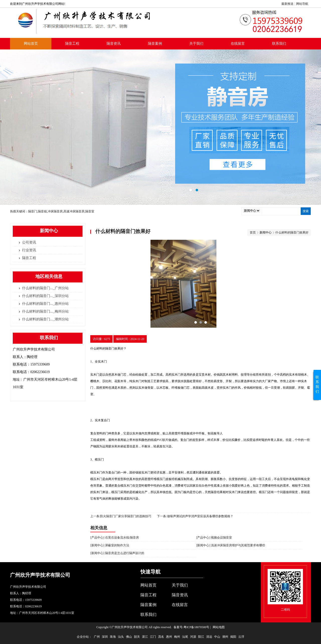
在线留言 (238, 44)
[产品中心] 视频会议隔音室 (214, 538)
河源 (193, 637)
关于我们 (196, 44)
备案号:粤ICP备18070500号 (191, 627)
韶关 (137, 637)
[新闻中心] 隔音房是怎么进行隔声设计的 (117, 553)
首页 (253, 232)
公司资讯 (29, 242)
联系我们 (279, 44)
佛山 (129, 637)
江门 (153, 637)
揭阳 (233, 637)
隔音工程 (72, 44)
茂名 (161, 637)
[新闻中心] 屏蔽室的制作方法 (110, 545)
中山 (217, 637)
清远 (209, 637)
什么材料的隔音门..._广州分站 (45, 288)
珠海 (113, 637)
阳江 (201, 637)
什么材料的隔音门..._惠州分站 (45, 304)
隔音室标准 (160, 127)
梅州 (177, 637)
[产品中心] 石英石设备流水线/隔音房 (115, 538)
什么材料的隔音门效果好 (292, 232)
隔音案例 (155, 44)
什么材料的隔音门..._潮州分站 (45, 319)
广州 (97, 637)
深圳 (105, 637)
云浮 (241, 637)
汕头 (121, 637)
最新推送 (287, 4)
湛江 (145, 637)
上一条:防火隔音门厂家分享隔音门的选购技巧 (121, 516)
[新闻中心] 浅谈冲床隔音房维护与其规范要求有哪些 (231, 545)
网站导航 (302, 4)
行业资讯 (29, 250)
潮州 (225, 637)
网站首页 (31, 44)
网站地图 (219, 627)
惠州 (169, 637)
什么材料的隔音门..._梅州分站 (45, 311)
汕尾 (185, 637)
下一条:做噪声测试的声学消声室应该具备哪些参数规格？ (195, 516)
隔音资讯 (114, 44)
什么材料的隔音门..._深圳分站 (45, 296)
